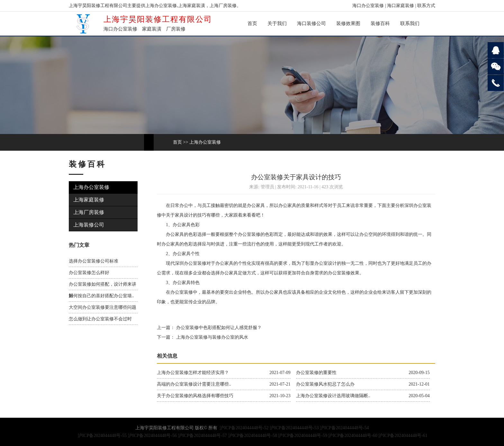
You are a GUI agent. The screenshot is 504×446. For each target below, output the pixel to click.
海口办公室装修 (368, 6)
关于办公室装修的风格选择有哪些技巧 (195, 396)
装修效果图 (348, 23)
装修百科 (380, 23)
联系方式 (426, 6)
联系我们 (410, 23)
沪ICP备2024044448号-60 (353, 436)
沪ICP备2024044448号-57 (203, 436)
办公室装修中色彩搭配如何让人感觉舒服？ (218, 328)
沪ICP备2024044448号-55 (102, 436)
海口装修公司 (311, 23)
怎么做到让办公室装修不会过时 (100, 319)
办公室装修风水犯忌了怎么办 (325, 384)
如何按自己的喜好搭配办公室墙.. (101, 296)
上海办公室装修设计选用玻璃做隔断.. (333, 396)
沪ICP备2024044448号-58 (253, 436)
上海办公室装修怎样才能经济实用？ (193, 373)
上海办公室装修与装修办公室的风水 (212, 337)
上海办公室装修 (205, 142)
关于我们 (277, 23)
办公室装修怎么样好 (89, 273)
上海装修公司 (89, 225)
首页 (252, 23)
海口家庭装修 (401, 6)
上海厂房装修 (89, 212)
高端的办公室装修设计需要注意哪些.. (194, 384)
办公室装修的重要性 (316, 373)
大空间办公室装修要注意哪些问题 (103, 307)
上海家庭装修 (89, 200)
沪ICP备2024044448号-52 (244, 428)
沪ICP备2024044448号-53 (294, 428)
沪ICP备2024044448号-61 (403, 436)
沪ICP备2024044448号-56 (152, 436)
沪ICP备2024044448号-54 (344, 428)
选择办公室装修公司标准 (94, 261)
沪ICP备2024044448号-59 (302, 436)
